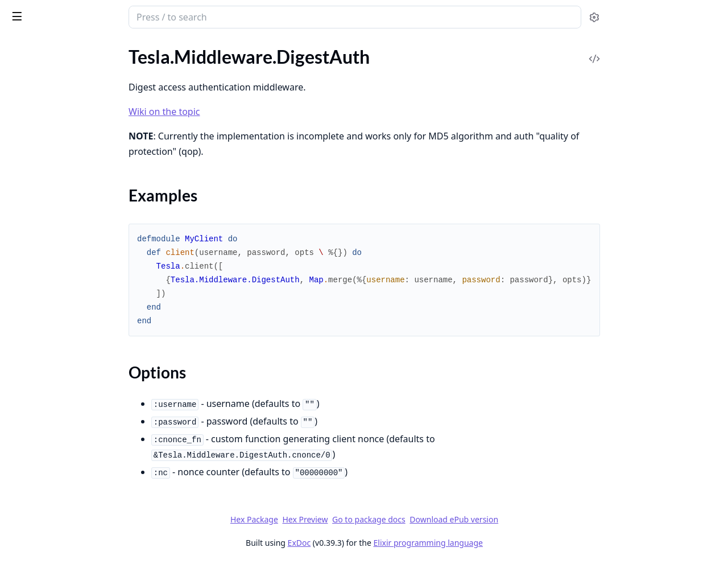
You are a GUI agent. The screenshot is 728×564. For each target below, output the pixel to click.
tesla (52, 13)
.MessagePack (36, 349)
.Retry (20, 426)
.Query (21, 411)
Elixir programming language (513, 543)
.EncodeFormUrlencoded (57, 195)
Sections (36, 175)
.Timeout (25, 472)
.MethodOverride (42, 365)
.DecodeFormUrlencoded (57, 78)
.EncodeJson (32, 211)
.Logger (22, 334)
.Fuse (18, 272)
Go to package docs (454, 520)
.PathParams (33, 395)
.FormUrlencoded (42, 257)
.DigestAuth (32, 155)
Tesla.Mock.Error (41, 527)
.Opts (19, 380)
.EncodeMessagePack (50, 226)
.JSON (20, 303)
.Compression (35, 63)
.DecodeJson (33, 94)
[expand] (159, 65)
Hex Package (339, 519)
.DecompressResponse (52, 140)
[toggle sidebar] (156, 16)
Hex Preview (390, 519)
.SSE (16, 441)
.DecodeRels (32, 124)
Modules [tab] (73, 49)
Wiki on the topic (250, 112)
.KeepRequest (35, 318)
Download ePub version (539, 519)
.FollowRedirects (40, 242)
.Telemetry (28, 457)
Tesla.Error (29, 512)
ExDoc (384, 543)
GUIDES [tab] (23, 49)
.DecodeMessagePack (51, 109)
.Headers (25, 288)
